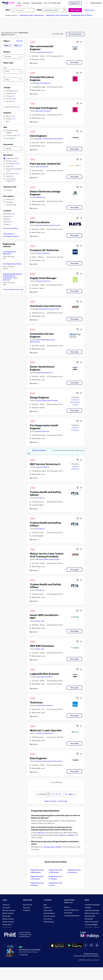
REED (87, 900)
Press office (68, 913)
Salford (7, 219)
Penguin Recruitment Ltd (44, 52)
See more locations (11, 228)
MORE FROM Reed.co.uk (69, 901)
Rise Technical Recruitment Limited (48, 309)
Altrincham (8, 222)
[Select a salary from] (13, 71)
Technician (36, 703)
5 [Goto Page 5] (60, 794)
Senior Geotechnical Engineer (42, 368)
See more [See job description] (34, 63)
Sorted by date (58, 34)
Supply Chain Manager (43, 278)
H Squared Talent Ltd (43, 281)
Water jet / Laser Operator (46, 730)
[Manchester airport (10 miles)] (18, 45)
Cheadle (7, 224)
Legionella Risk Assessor (45, 674)
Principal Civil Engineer (44, 108)
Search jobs (75, 10)
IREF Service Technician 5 (45, 464)
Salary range (8, 63)
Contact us (6, 905)
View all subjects (49, 913)
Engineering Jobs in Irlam (55, 884)
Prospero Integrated (43, 253)
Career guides (48, 927)
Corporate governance (72, 916)
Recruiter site (28, 905)
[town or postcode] (54, 10)
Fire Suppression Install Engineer (44, 427)
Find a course (48, 910)
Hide (5, 127)
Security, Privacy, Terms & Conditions (86, 969)
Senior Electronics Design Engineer (45, 193)
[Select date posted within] (13, 149)
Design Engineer (40, 398)
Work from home (8, 913)
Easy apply (74, 62)
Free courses (48, 919)
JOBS (5, 900)
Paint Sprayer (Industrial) (45, 164)
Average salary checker (10, 930)
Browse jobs (90, 10)
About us (67, 907)
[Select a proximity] (13, 56)
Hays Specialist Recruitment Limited (48, 225)
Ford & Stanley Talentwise (44, 705)
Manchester (9, 214)
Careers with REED (91, 925)
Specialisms (8, 155)
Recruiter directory (9, 910)
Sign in (63, 835)
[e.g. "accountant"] (22, 10)
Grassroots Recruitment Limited (47, 400)
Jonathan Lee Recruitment (44, 733)
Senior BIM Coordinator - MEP (45, 617)
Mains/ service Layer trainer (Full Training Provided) (47, 555)
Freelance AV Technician (44, 250)
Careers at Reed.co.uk (72, 910)
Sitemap (5, 939)
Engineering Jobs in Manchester (32, 15)
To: (4, 76)
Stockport (8, 216)
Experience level (10, 187)
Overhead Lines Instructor (46, 306)
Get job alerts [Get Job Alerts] (75, 34)
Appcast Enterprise (42, 431)
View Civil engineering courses (13, 291)
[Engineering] (8, 45)
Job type (7, 88)
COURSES (48, 900)
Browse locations (8, 919)
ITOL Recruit (40, 498)
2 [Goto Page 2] (51, 794)
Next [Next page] (71, 794)
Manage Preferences (91, 966)
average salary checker (52, 847)
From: (5, 68)
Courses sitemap (49, 933)
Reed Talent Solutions (43, 83)
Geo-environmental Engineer (42, 48)
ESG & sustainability (92, 939)
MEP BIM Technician (42, 646)
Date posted (8, 144)
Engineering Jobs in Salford (82, 15)
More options (9, 196)
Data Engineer (38, 136)
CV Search (27, 910)
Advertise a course (50, 930)
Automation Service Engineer (42, 335)
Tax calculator (7, 927)
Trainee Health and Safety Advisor (45, 494)
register (70, 835)
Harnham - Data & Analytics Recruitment (49, 139)
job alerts (42, 833)
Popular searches (8, 922)
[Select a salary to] (13, 80)
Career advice (7, 925)
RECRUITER (28, 900)
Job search (6, 908)
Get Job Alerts (39, 450)
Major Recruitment (42, 167)
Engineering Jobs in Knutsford (74, 871)
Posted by (7, 113)
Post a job (26, 908)
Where (40, 10)
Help (4, 933)
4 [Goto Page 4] (57, 794)
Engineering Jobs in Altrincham (55, 871)
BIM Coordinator (40, 222)
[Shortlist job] (78, 42)
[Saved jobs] (96, 3)
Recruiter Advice (29, 916)
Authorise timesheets (92, 910)
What (7, 10)
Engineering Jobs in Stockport (58, 15)
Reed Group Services (92, 913)
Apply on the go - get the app (56, 801)
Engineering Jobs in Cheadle (55, 878)
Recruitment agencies (30, 913)
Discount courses (49, 916)
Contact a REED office (10, 936)
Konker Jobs (40, 621)
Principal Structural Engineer (42, 79)
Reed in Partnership (91, 922)
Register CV (75, 3)
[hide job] (81, 42)
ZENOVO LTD (40, 197)
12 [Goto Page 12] (66, 794)
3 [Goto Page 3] (54, 794)
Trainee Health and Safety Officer (45, 524)
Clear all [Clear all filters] (19, 41)
